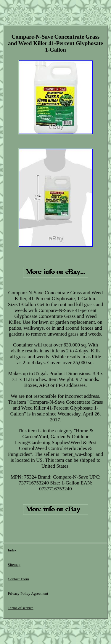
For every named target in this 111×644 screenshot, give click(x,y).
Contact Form (18, 579)
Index (12, 550)
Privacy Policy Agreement (28, 593)
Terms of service (20, 608)
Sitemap (14, 565)
